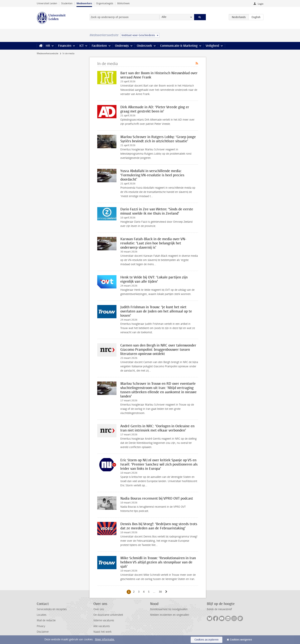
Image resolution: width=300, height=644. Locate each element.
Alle (164, 17)
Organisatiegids (105, 3)
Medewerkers (84, 3)
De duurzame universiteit (108, 615)
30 (161, 592)
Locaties (42, 615)
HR (48, 46)
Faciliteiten (99, 46)
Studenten (67, 3)
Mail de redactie (46, 620)
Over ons (99, 609)
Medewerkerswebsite (47, 53)
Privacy (41, 626)
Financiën (65, 46)
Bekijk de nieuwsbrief (219, 609)
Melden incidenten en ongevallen (170, 615)
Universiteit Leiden (47, 3)
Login (261, 4)
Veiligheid (212, 46)
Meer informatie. (105, 639)
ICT (81, 46)
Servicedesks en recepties (52, 609)
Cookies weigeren (241, 640)
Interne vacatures (104, 620)
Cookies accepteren (207, 640)
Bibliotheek (123, 3)
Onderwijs (122, 46)
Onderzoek (144, 46)
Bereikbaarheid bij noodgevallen (169, 609)
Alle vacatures (102, 626)
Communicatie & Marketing (179, 46)
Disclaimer (43, 632)
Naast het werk (102, 632)
